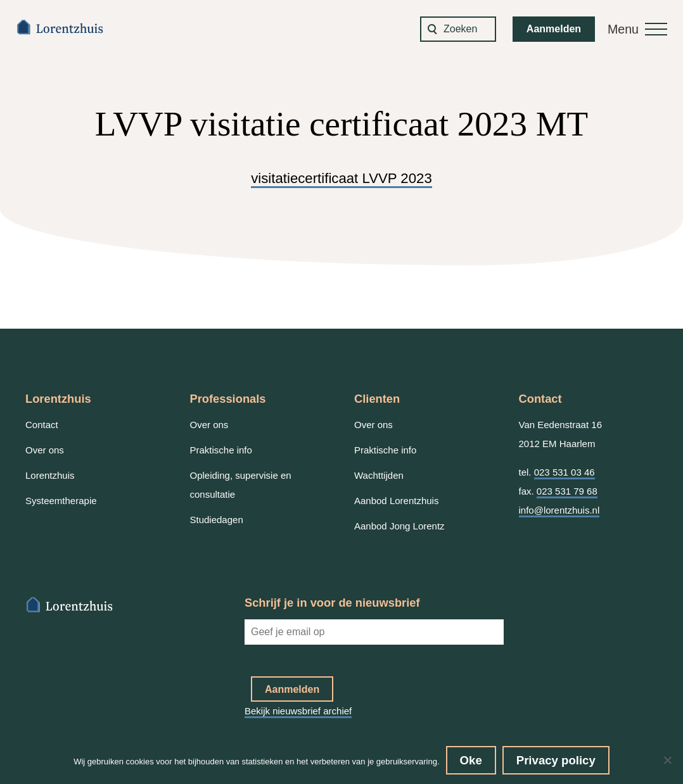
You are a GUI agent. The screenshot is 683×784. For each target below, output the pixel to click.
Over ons (45, 450)
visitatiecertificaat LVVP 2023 (341, 178)
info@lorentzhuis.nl (559, 510)
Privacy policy (556, 760)
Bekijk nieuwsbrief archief (298, 711)
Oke (471, 760)
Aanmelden (554, 29)
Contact (42, 425)
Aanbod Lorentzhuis (396, 501)
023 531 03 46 (565, 472)
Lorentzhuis (50, 475)
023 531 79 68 (567, 491)
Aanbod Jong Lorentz (399, 526)
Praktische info (221, 450)
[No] (667, 760)
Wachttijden (379, 475)
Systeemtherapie (61, 501)
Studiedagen (217, 520)
